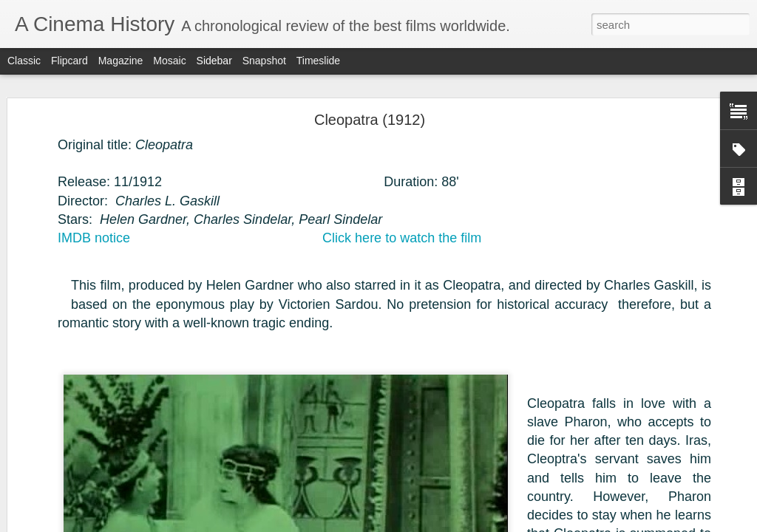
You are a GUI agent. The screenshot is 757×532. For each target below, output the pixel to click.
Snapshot (264, 61)
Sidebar (214, 61)
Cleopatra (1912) (370, 120)
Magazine (121, 61)
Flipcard (69, 61)
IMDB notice (94, 238)
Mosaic (169, 61)
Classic (24, 61)
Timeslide (318, 61)
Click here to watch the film (402, 238)
